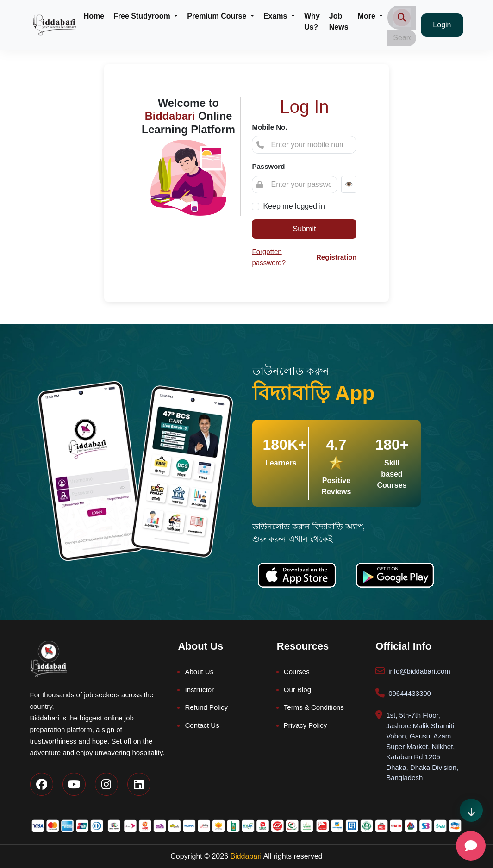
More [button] (368, 16)
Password (268, 166)
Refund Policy (206, 707)
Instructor (199, 690)
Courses (297, 672)
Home (94, 16)
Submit (305, 229)
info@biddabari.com (419, 671)
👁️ (349, 184)
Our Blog (297, 690)
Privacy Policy (305, 725)
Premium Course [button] (218, 16)
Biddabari (246, 856)
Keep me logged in (294, 206)
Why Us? (312, 22)
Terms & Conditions (314, 707)
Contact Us (202, 725)
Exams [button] (276, 16)
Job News (339, 22)
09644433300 (410, 693)
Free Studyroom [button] (143, 16)
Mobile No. (269, 127)
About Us (199, 672)
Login (442, 25)
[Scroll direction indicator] (471, 810)
